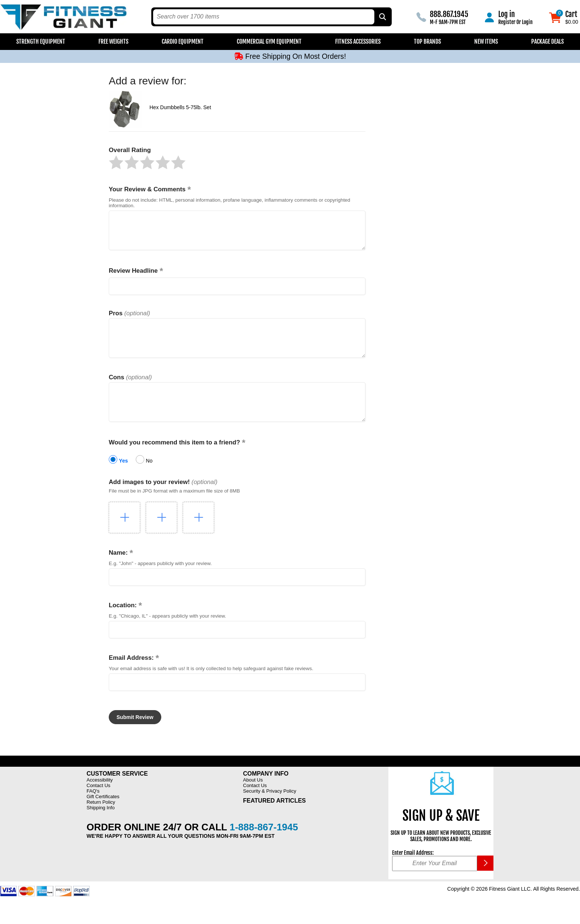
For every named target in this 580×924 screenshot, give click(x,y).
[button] (116, 162)
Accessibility (100, 797)
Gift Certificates (103, 813)
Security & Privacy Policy (270, 808)
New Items (486, 41)
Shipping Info (101, 824)
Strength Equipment (41, 41)
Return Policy (101, 819)
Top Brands (427, 41)
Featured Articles (274, 817)
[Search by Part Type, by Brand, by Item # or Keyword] (382, 17)
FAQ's (93, 808)
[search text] (264, 17)
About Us (253, 797)
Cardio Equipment (183, 41)
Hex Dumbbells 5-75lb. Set (180, 107)
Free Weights (113, 41)
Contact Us (98, 802)
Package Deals (547, 41)
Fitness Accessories (358, 41)
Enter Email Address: (413, 869)
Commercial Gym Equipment (269, 41)
